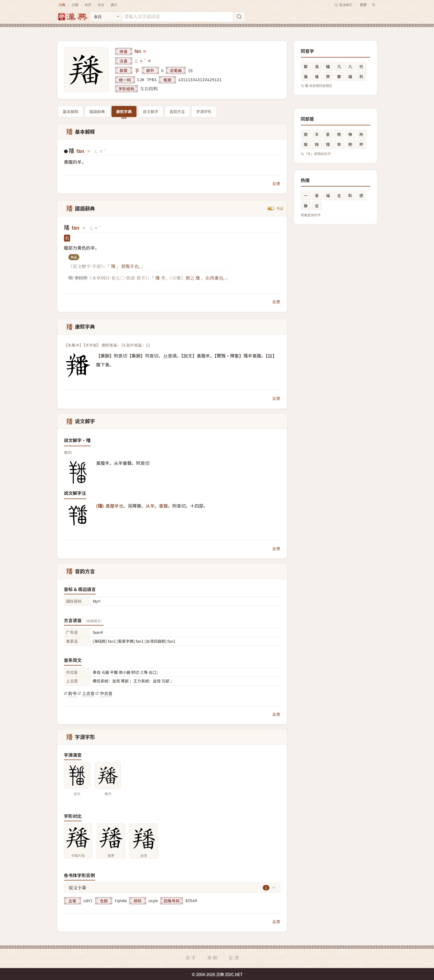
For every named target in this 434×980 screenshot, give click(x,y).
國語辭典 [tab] (97, 111)
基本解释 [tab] (71, 111)
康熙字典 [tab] (124, 111)
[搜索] (239, 17)
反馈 (276, 183)
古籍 (75, 5)
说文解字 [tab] (151, 111)
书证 (280, 209)
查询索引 (343, 5)
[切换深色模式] (374, 5)
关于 (191, 957)
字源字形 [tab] (204, 111)
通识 (114, 5)
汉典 (62, 5)
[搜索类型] (106, 17)
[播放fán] (145, 51)
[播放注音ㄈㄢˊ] (150, 61)
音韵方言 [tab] (177, 111)
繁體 (363, 5)
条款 (213, 957)
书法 (101, 5)
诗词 (88, 5)
